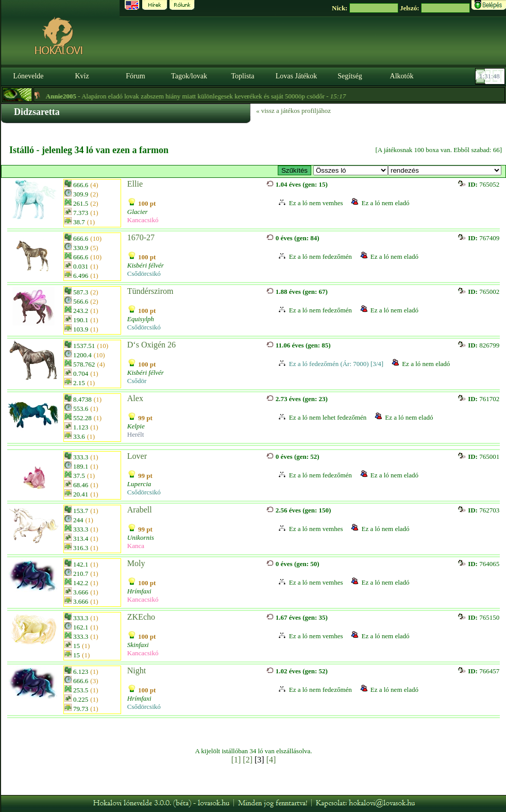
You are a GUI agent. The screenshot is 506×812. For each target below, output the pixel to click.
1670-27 (141, 237)
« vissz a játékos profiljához (293, 111)
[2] (248, 760)
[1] (236, 760)
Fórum (135, 76)
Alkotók (402, 76)
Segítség (350, 76)
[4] (271, 760)
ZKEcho (141, 617)
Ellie (135, 184)
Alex (135, 398)
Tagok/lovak (189, 76)
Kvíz (82, 76)
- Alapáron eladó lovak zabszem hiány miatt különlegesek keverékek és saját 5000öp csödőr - (204, 96)
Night (137, 670)
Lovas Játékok (296, 76)
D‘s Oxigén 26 (151, 345)
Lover (137, 456)
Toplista (243, 76)
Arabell (140, 510)
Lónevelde (28, 76)
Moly (136, 563)
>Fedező (351, 170)
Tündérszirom (150, 291)
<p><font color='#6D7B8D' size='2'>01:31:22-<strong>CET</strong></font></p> (491, 76)
